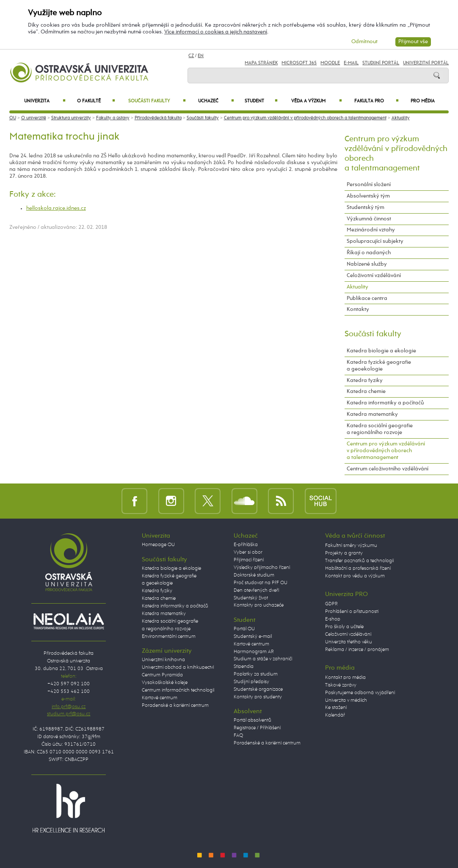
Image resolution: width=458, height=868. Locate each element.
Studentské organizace (258, 689)
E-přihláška (246, 545)
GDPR (331, 604)
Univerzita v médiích (346, 700)
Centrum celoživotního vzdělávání (388, 469)
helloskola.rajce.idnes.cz (56, 208)
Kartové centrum (160, 698)
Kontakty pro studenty (258, 697)
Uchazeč (216, 101)
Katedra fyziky (365, 380)
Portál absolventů (252, 720)
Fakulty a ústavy (113, 118)
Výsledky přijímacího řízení (262, 568)
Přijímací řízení (249, 560)
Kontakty (358, 309)
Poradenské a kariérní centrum (175, 706)
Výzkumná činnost (369, 219)
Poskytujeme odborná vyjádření (360, 693)
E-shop (333, 619)
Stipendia (244, 667)
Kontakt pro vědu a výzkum (355, 576)
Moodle (330, 63)
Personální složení (369, 185)
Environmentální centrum (169, 637)
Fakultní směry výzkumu (351, 546)
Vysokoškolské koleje (165, 683)
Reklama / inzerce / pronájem (357, 650)
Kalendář (335, 715)
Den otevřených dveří (256, 591)
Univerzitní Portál (426, 63)
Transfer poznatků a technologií (359, 561)
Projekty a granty (344, 553)
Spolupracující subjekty (375, 241)
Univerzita (45, 101)
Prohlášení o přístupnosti (352, 612)
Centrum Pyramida (162, 675)
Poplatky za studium (256, 674)
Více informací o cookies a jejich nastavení (216, 32)
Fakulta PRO (377, 101)
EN (201, 56)
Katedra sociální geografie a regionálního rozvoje (380, 429)
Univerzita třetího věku (349, 642)
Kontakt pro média (345, 678)
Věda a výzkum (317, 101)
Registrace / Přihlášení (257, 728)
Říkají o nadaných (369, 253)
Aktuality (401, 118)
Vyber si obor (248, 552)
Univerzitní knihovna (163, 660)
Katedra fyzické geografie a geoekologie (379, 366)
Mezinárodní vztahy (371, 230)
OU (13, 118)
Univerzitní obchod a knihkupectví (178, 667)
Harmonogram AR (254, 652)
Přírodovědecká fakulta (158, 118)
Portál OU (244, 629)
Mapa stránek (261, 63)
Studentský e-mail (253, 637)
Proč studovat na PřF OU (261, 583)
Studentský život (251, 598)
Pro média (423, 101)
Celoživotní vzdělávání (374, 276)
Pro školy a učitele (344, 627)
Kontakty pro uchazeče (259, 605)
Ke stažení (336, 708)
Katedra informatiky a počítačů (385, 403)
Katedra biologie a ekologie (381, 351)
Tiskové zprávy (341, 685)
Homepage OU (158, 545)
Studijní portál (381, 63)
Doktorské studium (254, 575)
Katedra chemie (366, 391)
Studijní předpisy (251, 682)
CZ (191, 56)
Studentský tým (366, 207)
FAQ (238, 736)
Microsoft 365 (299, 63)
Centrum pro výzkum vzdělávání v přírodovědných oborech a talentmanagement (305, 118)
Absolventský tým (368, 196)
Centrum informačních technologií (178, 690)
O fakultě (96, 101)
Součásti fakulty (157, 101)
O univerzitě (34, 118)
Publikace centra (367, 298)
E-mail (351, 63)
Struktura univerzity (71, 118)
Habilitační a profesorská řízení (358, 569)
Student (261, 101)
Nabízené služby (367, 264)
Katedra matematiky (372, 414)
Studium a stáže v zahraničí (263, 659)
